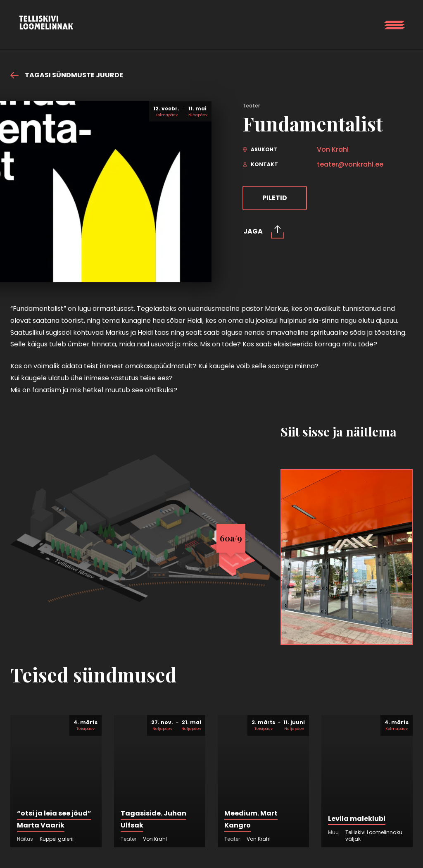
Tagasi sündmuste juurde (67, 75)
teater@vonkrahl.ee (350, 165)
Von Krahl (333, 150)
